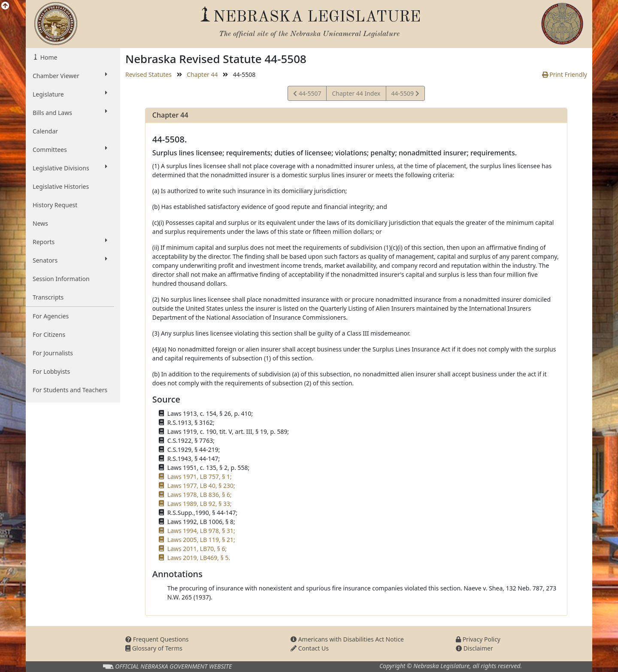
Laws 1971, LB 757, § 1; (200, 477)
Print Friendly (565, 74)
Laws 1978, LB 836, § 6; (200, 495)
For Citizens (49, 334)
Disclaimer (474, 648)
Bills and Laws (70, 112)
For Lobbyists (51, 371)
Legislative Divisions (70, 168)
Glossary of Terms (154, 648)
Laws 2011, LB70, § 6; (197, 549)
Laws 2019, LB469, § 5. (199, 558)
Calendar (45, 131)
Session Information (61, 279)
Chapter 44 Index (356, 93)
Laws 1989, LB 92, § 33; (200, 504)
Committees (70, 149)
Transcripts (48, 297)
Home (48, 57)
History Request (55, 205)
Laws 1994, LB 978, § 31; (201, 531)
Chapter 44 (202, 74)
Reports (70, 242)
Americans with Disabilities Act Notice (347, 639)
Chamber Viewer (70, 76)
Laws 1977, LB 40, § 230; (201, 486)
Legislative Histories (61, 186)
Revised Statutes (148, 74)
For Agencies (51, 316)
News (40, 223)
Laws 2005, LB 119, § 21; (201, 540)
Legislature (70, 94)
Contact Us (310, 648)
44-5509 (405, 95)
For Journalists (53, 353)
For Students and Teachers (70, 390)
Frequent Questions (157, 639)
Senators (70, 260)
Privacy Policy (478, 639)
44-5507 (307, 95)
